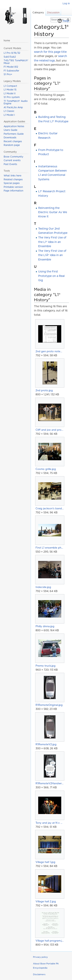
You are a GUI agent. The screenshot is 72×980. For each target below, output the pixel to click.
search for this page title (50, 52)
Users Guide (10, 130)
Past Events (10, 164)
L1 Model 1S (10, 90)
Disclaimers (39, 974)
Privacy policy (40, 957)
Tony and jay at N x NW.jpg (50, 823)
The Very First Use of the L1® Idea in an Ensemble (52, 242)
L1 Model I (9, 115)
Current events (12, 160)
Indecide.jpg (43, 587)
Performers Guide (14, 134)
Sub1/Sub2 (10, 57)
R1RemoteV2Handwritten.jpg (50, 783)
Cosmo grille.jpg (46, 469)
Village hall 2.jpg (46, 901)
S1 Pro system (12, 97)
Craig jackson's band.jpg (50, 508)
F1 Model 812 (11, 67)
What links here (12, 176)
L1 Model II (10, 93)
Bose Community (13, 157)
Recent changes (13, 141)
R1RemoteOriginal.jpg (49, 705)
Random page (12, 145)
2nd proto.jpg (44, 390)
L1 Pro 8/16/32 (12, 53)
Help (66, 21)
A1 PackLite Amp (13, 107)
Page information (13, 191)
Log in (66, 3)
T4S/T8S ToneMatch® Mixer (16, 62)
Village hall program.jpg (50, 941)
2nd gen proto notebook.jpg (50, 351)
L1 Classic (9, 111)
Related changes (13, 179)
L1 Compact (10, 86)
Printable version (13, 187)
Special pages (12, 183)
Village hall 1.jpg (45, 862)
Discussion (53, 12)
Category (38, 12)
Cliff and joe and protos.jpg (50, 430)
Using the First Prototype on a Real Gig (51, 276)
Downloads (10, 137)
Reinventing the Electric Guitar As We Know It (53, 212)
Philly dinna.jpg (45, 626)
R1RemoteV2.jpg (46, 744)
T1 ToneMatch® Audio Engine (16, 102)
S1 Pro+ (8, 74)
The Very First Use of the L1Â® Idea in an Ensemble (52, 255)
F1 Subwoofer (11, 71)
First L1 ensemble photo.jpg (50, 548)
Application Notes (14, 126)
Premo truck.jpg (46, 666)
